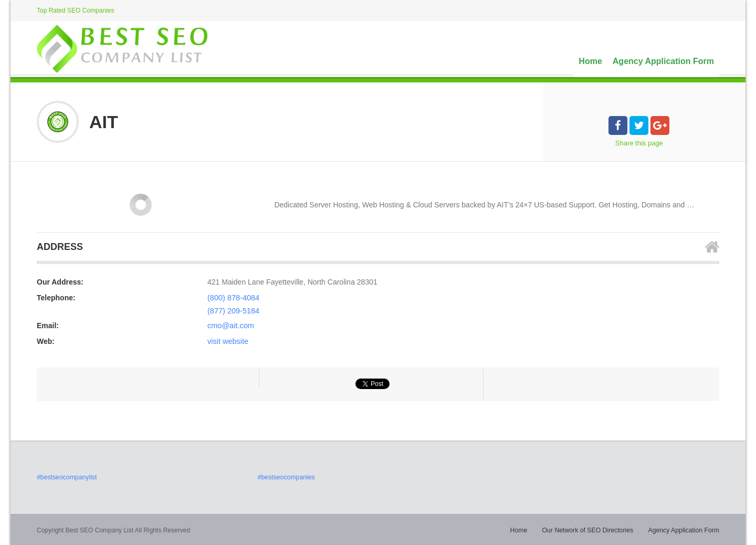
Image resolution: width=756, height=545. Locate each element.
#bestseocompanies (286, 476)
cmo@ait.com (230, 324)
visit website (227, 340)
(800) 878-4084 (233, 298)
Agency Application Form (663, 61)
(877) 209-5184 (233, 310)
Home (590, 61)
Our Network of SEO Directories (590, 529)
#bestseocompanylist (66, 476)
